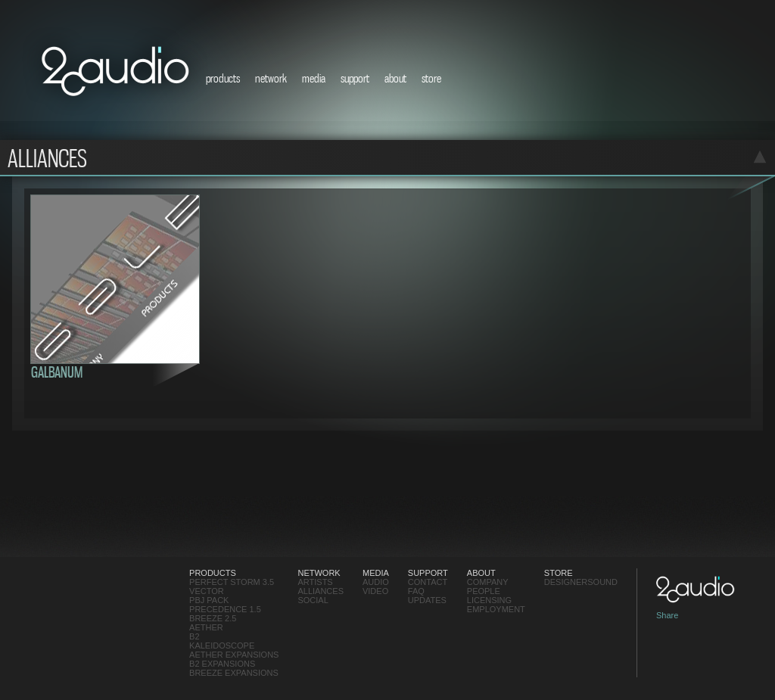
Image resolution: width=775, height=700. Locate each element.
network (271, 78)
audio (376, 582)
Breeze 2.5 (213, 618)
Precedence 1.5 (225, 609)
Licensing (489, 600)
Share (667, 615)
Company (488, 582)
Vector (207, 591)
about (395, 78)
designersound (581, 582)
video (375, 591)
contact (428, 582)
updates (427, 600)
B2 (194, 636)
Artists (315, 582)
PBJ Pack (209, 600)
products (223, 78)
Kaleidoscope (222, 646)
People (484, 591)
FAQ (416, 591)
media (314, 78)
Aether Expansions (234, 655)
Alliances (321, 591)
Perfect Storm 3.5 (232, 582)
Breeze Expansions (234, 673)
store (431, 78)
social (313, 600)
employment (496, 609)
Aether (206, 627)
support (355, 78)
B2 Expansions (222, 664)
